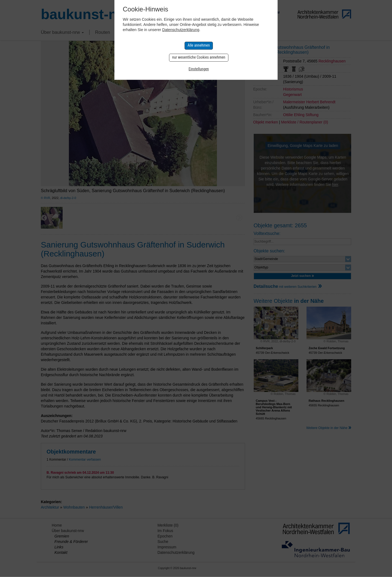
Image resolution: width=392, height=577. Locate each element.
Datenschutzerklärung (181, 30)
